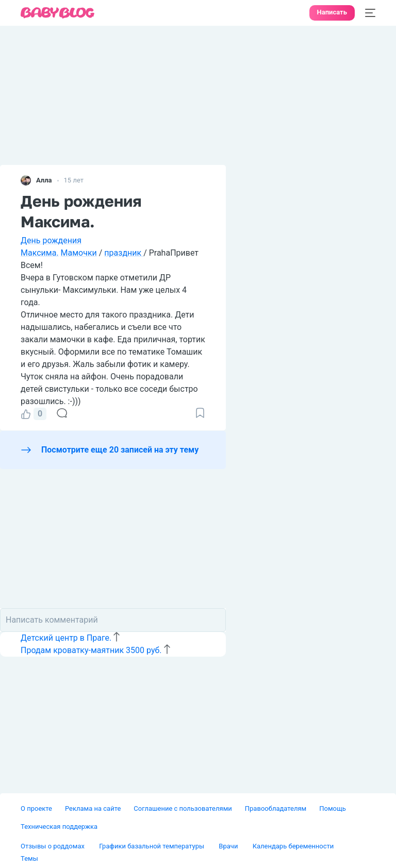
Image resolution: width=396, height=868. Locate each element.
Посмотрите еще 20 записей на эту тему (120, 450)
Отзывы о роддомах (53, 846)
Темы (29, 858)
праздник (124, 253)
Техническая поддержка (59, 827)
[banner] (58, 13)
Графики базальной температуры (152, 846)
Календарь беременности (293, 846)
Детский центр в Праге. (66, 638)
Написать (332, 12)
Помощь (333, 808)
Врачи (229, 846)
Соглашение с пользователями (183, 808)
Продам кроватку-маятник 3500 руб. (91, 650)
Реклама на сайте (93, 808)
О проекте (36, 808)
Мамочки (79, 253)
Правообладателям (276, 808)
